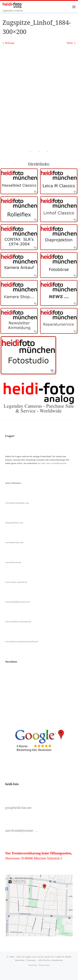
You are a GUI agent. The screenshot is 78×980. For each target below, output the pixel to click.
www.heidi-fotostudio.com (17, 503)
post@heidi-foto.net (18, 808)
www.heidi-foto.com (14, 542)
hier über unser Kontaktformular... (53, 463)
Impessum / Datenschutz (39, 965)
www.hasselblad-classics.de (18, 602)
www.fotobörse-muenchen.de (18, 622)
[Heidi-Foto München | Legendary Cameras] (12, 5)
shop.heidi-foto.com (14, 523)
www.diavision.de (13, 562)
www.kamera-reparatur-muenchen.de (22, 641)
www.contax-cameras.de (16, 582)
